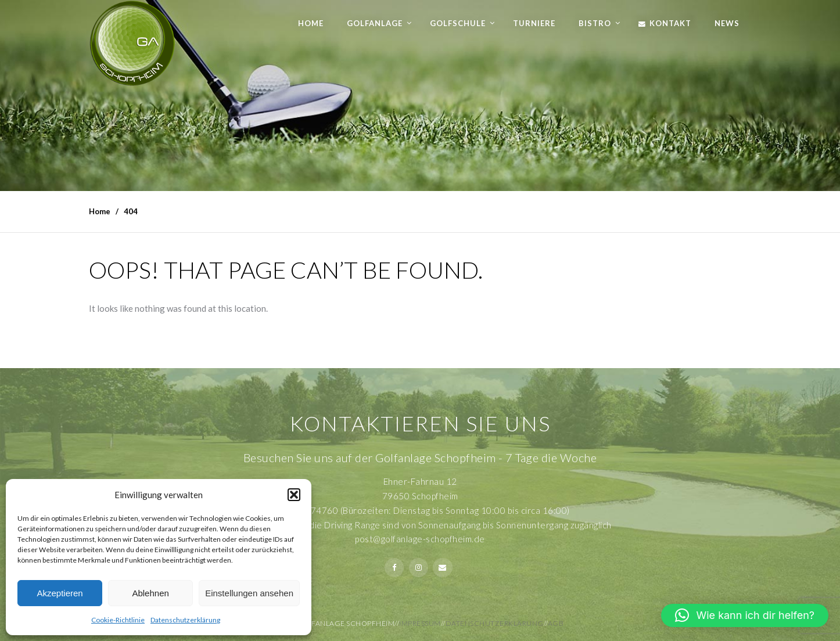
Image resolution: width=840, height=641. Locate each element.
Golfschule (458, 23)
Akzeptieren (60, 593)
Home (311, 23)
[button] (294, 495)
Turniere (534, 23)
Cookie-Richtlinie (118, 620)
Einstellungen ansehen (249, 593)
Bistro (595, 23)
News (727, 23)
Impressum (420, 623)
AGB (556, 623)
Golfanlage (375, 23)
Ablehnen (150, 593)
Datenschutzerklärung (185, 620)
